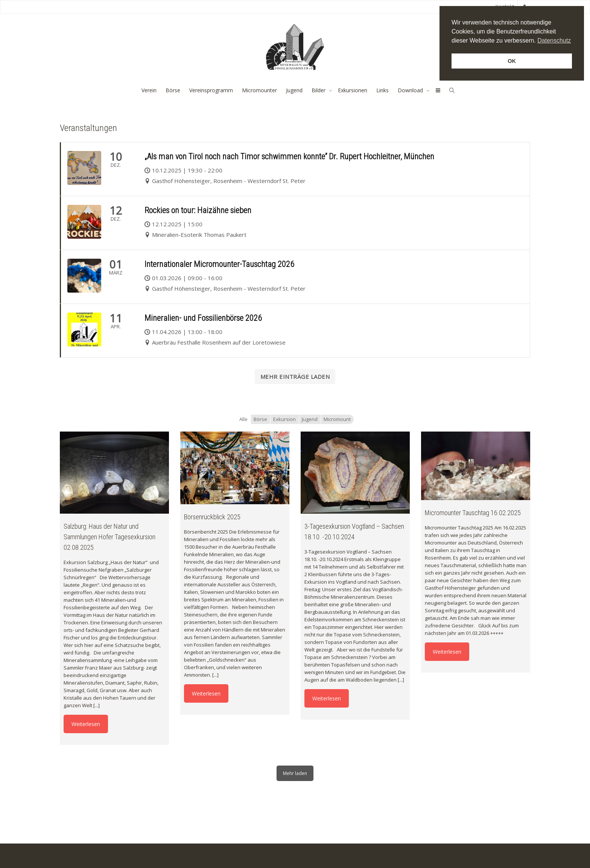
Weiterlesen (86, 724)
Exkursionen (353, 90)
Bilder (319, 90)
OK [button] (512, 61)
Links (382, 90)
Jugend (294, 90)
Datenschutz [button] (554, 40)
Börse (173, 90)
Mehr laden (295, 773)
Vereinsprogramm (211, 90)
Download (411, 90)
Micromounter (259, 90)
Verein (149, 90)
